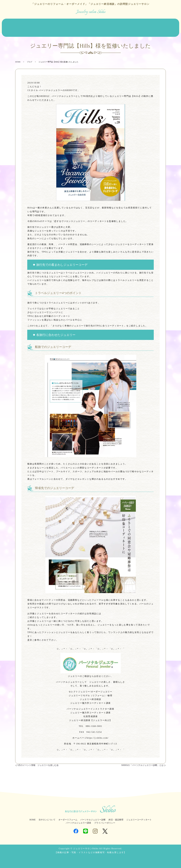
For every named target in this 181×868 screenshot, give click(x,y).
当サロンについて (23, 26)
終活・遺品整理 (114, 26)
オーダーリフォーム (45, 26)
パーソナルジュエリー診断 (90, 26)
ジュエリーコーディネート (139, 26)
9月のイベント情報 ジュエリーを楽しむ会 (38, 763)
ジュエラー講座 (163, 26)
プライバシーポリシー (105, 820)
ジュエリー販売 (66, 26)
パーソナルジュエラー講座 (78, 820)
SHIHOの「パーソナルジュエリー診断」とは (142, 763)
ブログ (7, 30)
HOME (7, 26)
